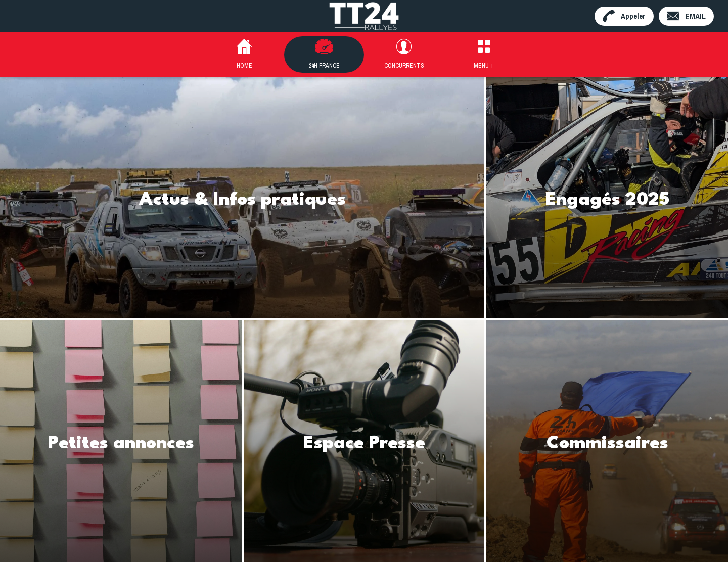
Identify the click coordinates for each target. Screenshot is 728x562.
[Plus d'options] (484, 55)
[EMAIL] (686, 16)
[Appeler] (624, 16)
